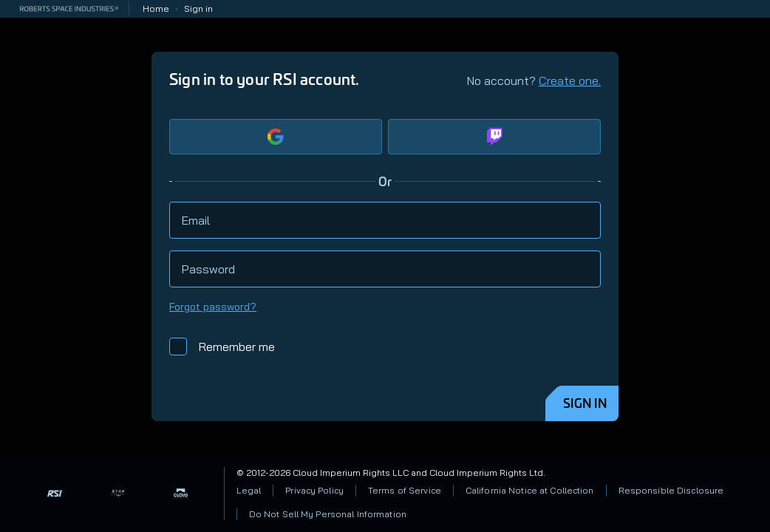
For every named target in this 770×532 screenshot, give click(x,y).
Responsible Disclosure (671, 490)
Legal (249, 490)
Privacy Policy (314, 490)
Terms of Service (405, 490)
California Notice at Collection (530, 490)
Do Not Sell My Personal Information (328, 514)
